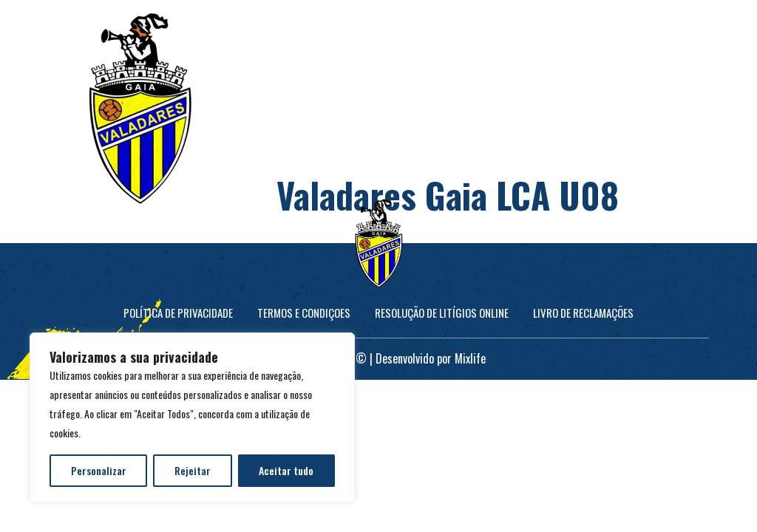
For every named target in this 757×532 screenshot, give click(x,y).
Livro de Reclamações (583, 313)
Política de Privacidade (178, 313)
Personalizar (99, 470)
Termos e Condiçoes (304, 313)
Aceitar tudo (286, 470)
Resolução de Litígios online (442, 313)
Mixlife (470, 358)
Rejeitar (193, 470)
